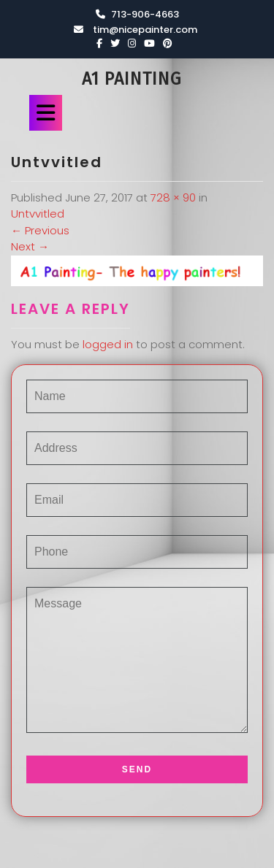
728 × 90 (173, 197)
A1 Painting (132, 79)
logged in (108, 344)
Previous (40, 230)
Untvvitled (38, 214)
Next (30, 246)
